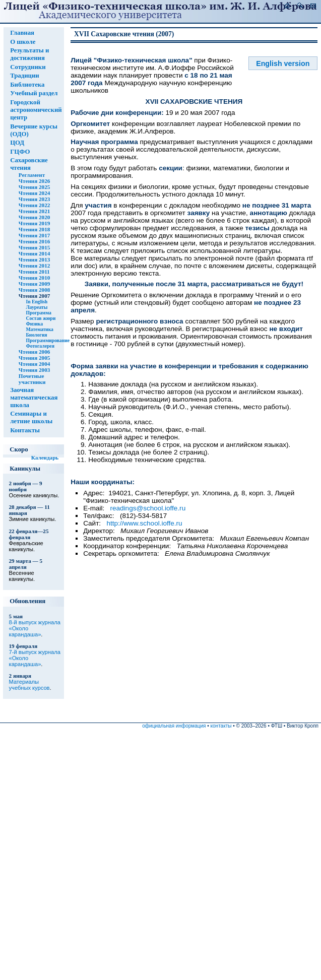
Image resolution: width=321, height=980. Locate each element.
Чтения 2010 (34, 278)
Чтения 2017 (34, 235)
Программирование (48, 340)
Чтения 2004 (34, 364)
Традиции (25, 76)
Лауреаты (37, 307)
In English (37, 302)
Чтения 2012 (34, 266)
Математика (40, 329)
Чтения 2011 (34, 272)
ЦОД (17, 143)
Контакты (25, 430)
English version (283, 63)
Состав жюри (41, 318)
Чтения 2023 (34, 199)
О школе (23, 42)
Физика (34, 324)
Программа (38, 313)
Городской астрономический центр (36, 110)
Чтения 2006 (34, 352)
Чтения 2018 (34, 229)
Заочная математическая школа (34, 398)
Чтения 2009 (34, 284)
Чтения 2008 (34, 290)
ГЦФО (20, 152)
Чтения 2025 (34, 187)
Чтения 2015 (34, 247)
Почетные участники (32, 379)
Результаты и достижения (29, 54)
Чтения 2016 (34, 241)
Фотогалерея (40, 346)
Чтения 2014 (34, 253)
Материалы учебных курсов (29, 685)
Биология (36, 335)
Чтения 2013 (34, 259)
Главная (22, 33)
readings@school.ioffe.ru (148, 508)
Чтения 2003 (34, 370)
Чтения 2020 (34, 217)
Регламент (32, 175)
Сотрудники (28, 67)
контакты (221, 726)
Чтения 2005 (34, 358)
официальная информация (174, 726)
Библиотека (27, 85)
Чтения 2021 (34, 211)
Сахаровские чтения (29, 164)
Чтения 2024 (34, 193)
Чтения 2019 (34, 223)
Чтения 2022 (34, 205)
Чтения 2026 (34, 181)
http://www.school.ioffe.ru (144, 523)
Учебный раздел (34, 93)
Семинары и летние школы (31, 417)
